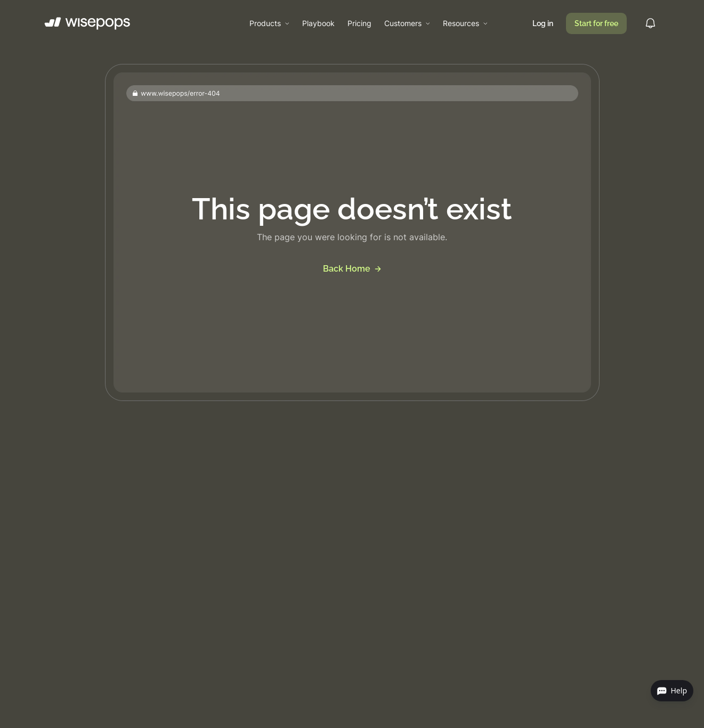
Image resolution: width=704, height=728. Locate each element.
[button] (269, 23)
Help (672, 690)
